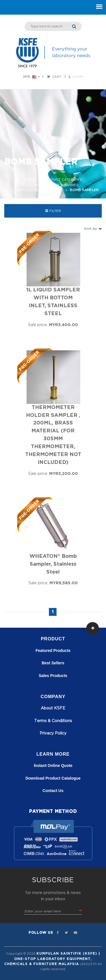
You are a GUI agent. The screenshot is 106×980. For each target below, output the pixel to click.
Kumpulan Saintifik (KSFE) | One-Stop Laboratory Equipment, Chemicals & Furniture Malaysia (52, 959)
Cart (57, 77)
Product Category (62, 180)
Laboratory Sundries (56, 185)
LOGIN (76, 77)
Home (30, 180)
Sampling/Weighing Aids (38, 190)
